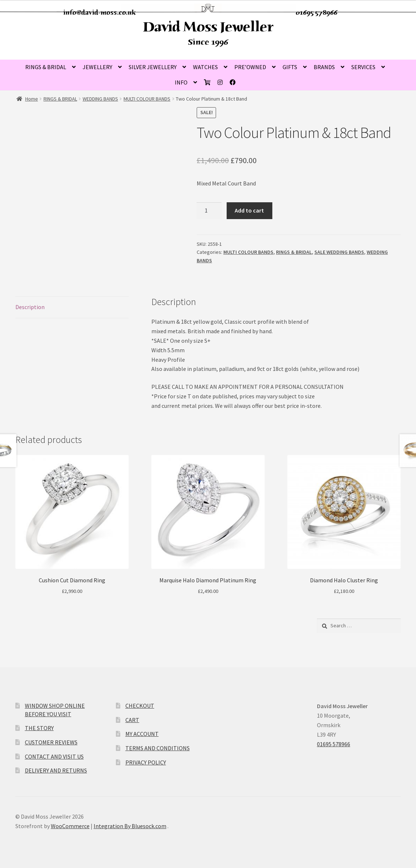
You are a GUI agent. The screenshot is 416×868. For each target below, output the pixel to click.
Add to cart (249, 210)
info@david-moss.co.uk (100, 12)
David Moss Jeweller (208, 27)
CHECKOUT (140, 706)
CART (132, 720)
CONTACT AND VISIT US (54, 756)
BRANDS (324, 67)
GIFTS (290, 67)
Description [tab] (30, 307)
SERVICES (363, 67)
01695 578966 (317, 12)
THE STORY (39, 728)
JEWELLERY (97, 67)
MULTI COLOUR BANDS (147, 99)
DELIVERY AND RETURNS (56, 770)
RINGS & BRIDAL (46, 67)
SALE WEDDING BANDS (339, 252)
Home (32, 99)
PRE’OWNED (250, 67)
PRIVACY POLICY (146, 762)
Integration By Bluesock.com (130, 826)
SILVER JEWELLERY (153, 67)
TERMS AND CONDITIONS (158, 748)
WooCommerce (70, 826)
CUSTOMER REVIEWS (51, 742)
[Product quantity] (209, 211)
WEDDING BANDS (100, 99)
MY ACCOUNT (142, 734)
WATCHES (205, 67)
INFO (181, 82)
